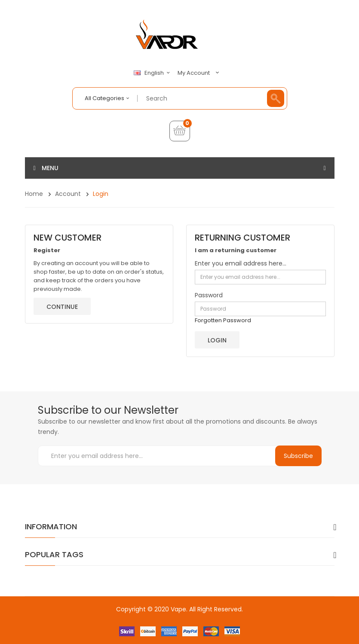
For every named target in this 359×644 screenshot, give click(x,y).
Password (209, 295)
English (153, 73)
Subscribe (298, 456)
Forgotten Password (223, 320)
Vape (178, 609)
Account (68, 194)
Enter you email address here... (241, 263)
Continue (62, 307)
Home (34, 194)
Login (101, 194)
